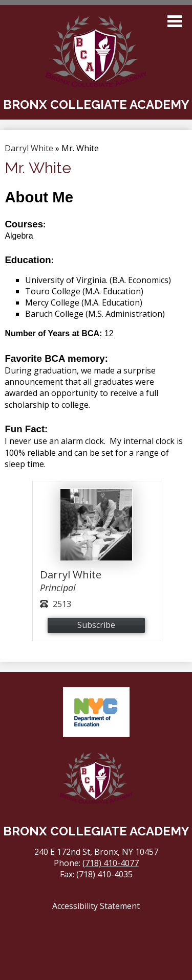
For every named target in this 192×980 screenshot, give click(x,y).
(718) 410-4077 (111, 863)
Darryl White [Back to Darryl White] (29, 148)
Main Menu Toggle (175, 21)
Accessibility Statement (96, 906)
